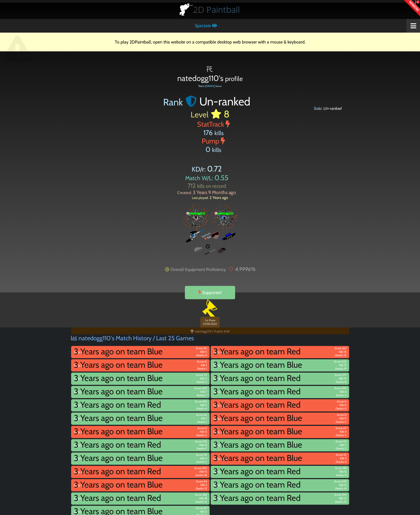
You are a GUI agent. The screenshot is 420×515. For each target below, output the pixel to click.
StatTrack (214, 124)
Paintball (216, 9)
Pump (213, 141)
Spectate (206, 26)
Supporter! (210, 293)
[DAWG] (210, 86)
